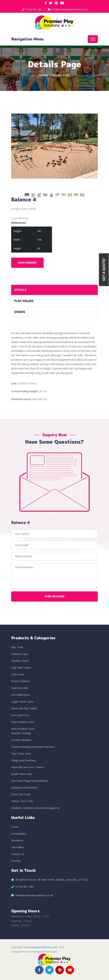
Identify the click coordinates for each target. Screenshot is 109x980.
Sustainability (19, 834)
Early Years (18, 674)
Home (44, 75)
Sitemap (16, 861)
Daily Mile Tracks (21, 668)
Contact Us (18, 854)
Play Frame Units (21, 754)
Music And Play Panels (24, 708)
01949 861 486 (34, 9)
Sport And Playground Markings (30, 781)
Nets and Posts (20, 715)
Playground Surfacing (23, 760)
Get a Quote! (104, 270)
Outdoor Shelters (21, 740)
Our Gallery (18, 847)
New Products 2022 (23, 722)
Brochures (17, 840)
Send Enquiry (27, 263)
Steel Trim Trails (21, 794)
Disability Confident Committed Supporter (36, 808)
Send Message (54, 597)
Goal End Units (20, 688)
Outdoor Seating (21, 733)
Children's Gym (20, 654)
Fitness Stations (21, 681)
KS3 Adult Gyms (21, 695)
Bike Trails (17, 647)
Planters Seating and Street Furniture (33, 747)
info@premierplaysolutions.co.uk (69, 9)
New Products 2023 (23, 729)
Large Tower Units (22, 702)
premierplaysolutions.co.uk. (42, 947)
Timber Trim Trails (22, 801)
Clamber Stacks (20, 661)
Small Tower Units (22, 774)
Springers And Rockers (24, 788)
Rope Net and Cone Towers (28, 767)
